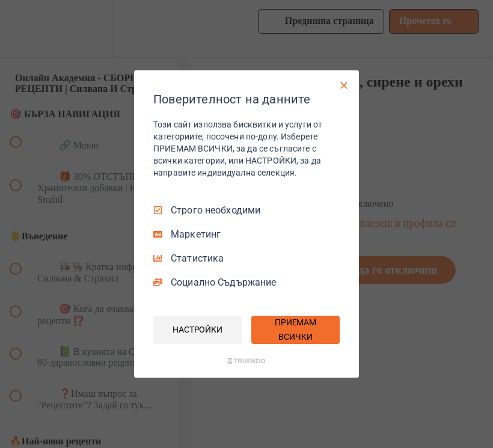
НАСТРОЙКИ (198, 330)
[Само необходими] (344, 85)
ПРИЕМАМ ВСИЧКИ (295, 330)
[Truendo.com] (246, 361)
